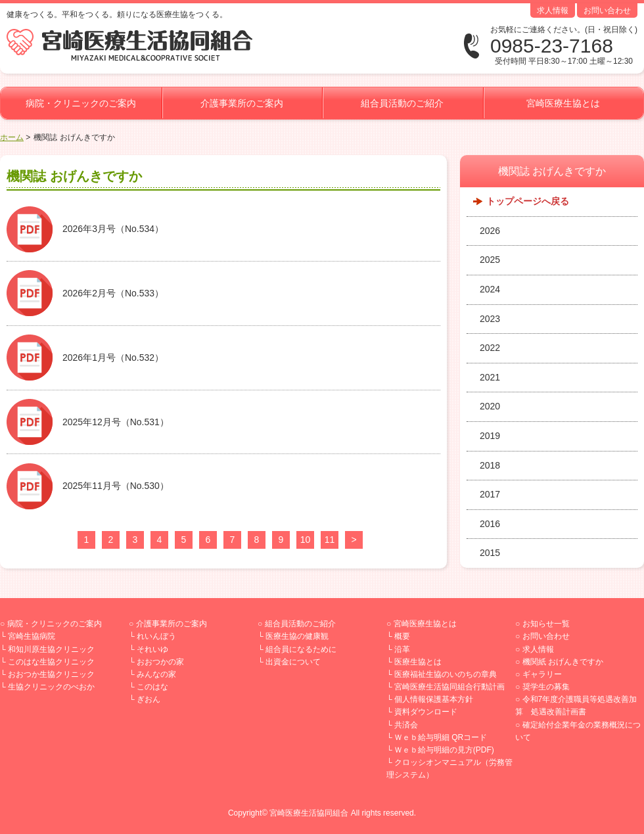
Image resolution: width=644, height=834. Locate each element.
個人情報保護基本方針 (434, 699)
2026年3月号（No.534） (113, 229)
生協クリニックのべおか (51, 687)
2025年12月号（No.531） (116, 422)
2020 (490, 406)
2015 (490, 553)
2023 (490, 319)
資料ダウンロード (426, 712)
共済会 (406, 725)
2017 (490, 494)
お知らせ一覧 (546, 624)
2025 (490, 260)
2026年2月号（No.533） (113, 293)
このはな (152, 687)
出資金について (293, 662)
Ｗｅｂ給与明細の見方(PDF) (444, 750)
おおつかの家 (160, 662)
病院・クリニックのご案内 (81, 103)
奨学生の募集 (546, 687)
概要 (402, 636)
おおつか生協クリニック (51, 674)
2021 (490, 377)
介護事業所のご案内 (242, 103)
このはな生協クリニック (51, 662)
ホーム (12, 137)
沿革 (402, 649)
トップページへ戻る (528, 201)
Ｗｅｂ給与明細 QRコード (441, 737)
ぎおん (149, 699)
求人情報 (553, 11)
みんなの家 (156, 674)
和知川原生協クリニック (51, 649)
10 (306, 540)
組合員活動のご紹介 (402, 103)
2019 (490, 436)
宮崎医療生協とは (563, 103)
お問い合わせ (607, 11)
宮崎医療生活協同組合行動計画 (449, 687)
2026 (490, 231)
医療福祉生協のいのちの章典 (446, 674)
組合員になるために (301, 649)
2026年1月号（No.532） (113, 358)
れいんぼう (156, 636)
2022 (490, 348)
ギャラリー (542, 674)
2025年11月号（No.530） (116, 486)
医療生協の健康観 (297, 636)
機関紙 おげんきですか (563, 662)
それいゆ (152, 649)
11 (330, 540)
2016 (490, 524)
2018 (490, 465)
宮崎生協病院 (32, 636)
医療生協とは (418, 662)
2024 (490, 289)
